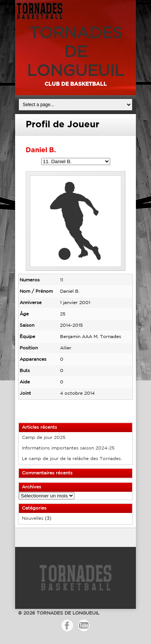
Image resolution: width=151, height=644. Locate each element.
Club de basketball (76, 84)
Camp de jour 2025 (44, 438)
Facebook (67, 625)
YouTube (84, 625)
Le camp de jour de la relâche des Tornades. (72, 459)
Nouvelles (33, 518)
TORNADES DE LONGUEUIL (75, 53)
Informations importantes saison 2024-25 (68, 448)
